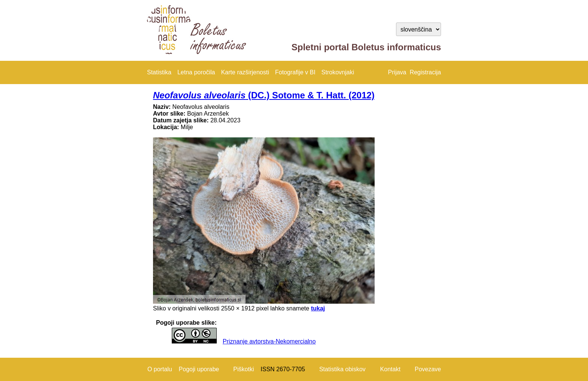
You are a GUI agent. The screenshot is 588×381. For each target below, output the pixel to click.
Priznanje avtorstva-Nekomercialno (269, 341)
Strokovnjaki (338, 72)
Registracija (425, 72)
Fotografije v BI (295, 72)
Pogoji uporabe (199, 369)
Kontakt (390, 369)
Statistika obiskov (342, 369)
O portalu (160, 369)
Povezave (428, 369)
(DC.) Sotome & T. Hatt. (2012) (264, 95)
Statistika (159, 72)
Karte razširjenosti (245, 72)
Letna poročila (196, 72)
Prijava (397, 72)
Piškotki (244, 369)
